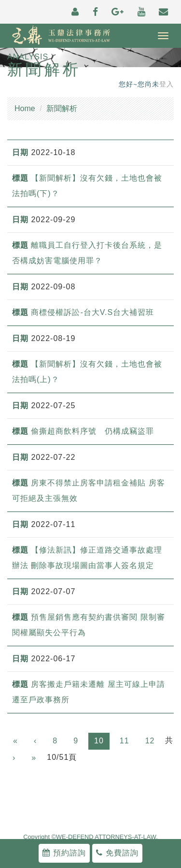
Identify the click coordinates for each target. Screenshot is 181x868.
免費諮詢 (117, 853)
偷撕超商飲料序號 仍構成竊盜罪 (92, 431)
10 (99, 741)
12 (150, 741)
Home (25, 108)
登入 (167, 84)
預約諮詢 (64, 853)
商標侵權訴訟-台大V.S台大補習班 (92, 312)
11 (125, 741)
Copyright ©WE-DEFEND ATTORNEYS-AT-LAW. (90, 837)
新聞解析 (62, 108)
